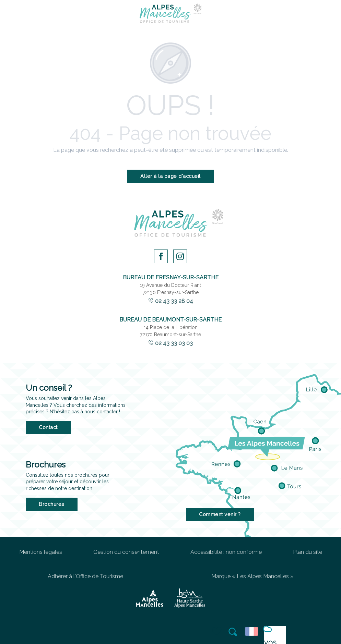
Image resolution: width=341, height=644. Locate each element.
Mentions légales (41, 552)
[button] (233, 631)
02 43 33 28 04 (174, 301)
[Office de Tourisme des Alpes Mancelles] (170, 14)
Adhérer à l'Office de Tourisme (85, 576)
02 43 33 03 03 (174, 343)
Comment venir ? (220, 514)
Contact (48, 427)
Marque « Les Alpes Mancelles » (252, 576)
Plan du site (308, 552)
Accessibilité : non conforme (226, 552)
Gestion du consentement (126, 552)
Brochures (52, 504)
